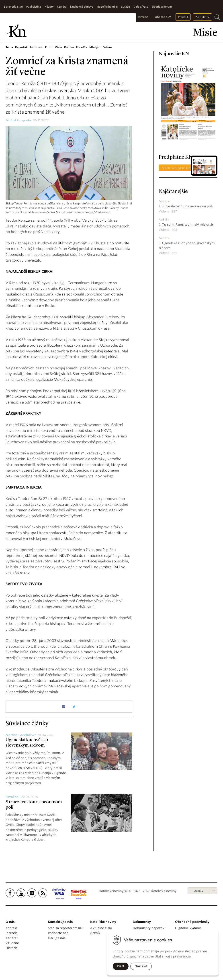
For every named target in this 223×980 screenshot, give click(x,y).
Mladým (95, 47)
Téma (9, 47)
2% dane (12, 943)
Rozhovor (36, 47)
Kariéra (11, 938)
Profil (49, 47)
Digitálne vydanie (188, 928)
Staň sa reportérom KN (65, 928)
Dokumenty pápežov (149, 928)
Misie (58, 47)
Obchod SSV (163, 17)
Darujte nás (57, 938)
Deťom (107, 47)
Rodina (69, 47)
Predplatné (203, 17)
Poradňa (82, 47)
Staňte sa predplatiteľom (178, 168)
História (12, 948)
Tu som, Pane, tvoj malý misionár (188, 225)
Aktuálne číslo (101, 928)
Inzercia (143, 17)
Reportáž (21, 47)
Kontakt (11, 928)
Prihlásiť (183, 17)
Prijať (121, 966)
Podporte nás (58, 933)
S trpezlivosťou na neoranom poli (187, 206)
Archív (199, 891)
